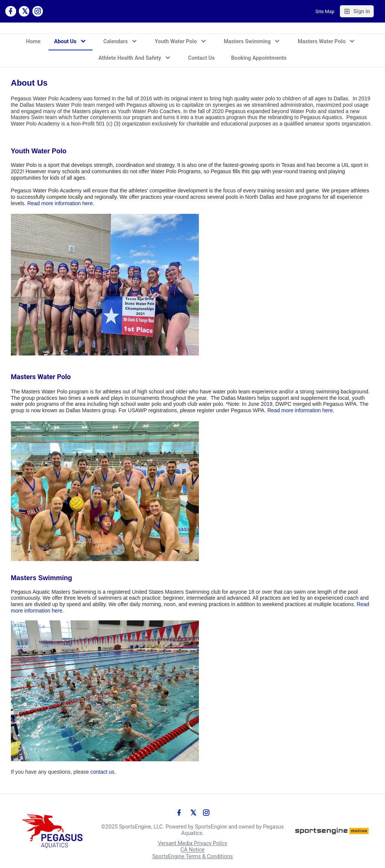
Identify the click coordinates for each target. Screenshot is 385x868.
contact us (103, 772)
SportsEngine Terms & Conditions (192, 857)
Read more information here (60, 203)
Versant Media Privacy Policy (193, 843)
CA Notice (192, 850)
